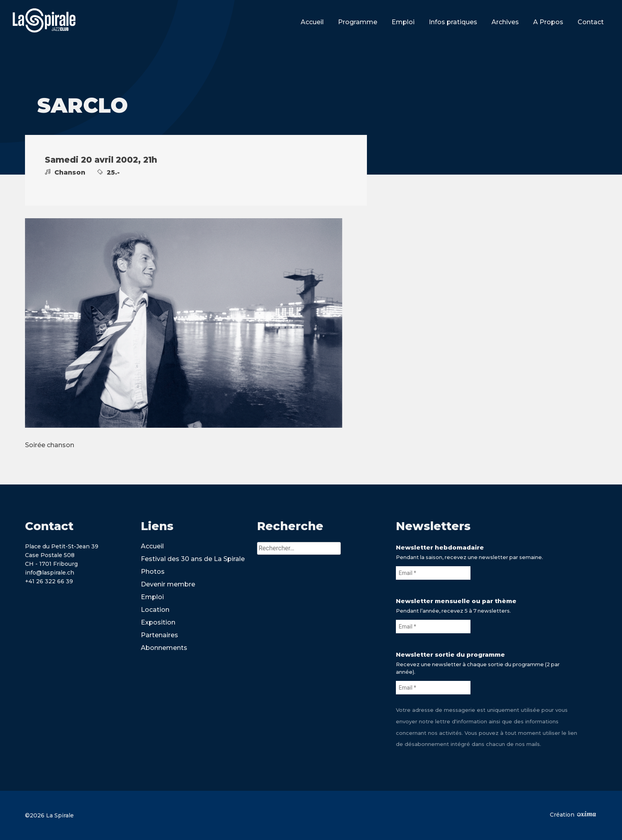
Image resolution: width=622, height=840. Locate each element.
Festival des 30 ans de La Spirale (193, 559)
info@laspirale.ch (50, 573)
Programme (358, 22)
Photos (153, 572)
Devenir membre (168, 584)
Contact (591, 22)
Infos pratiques (453, 22)
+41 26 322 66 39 (49, 581)
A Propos (548, 22)
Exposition (158, 622)
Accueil (312, 22)
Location (155, 610)
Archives (505, 22)
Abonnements (164, 648)
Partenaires (159, 635)
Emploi (403, 22)
